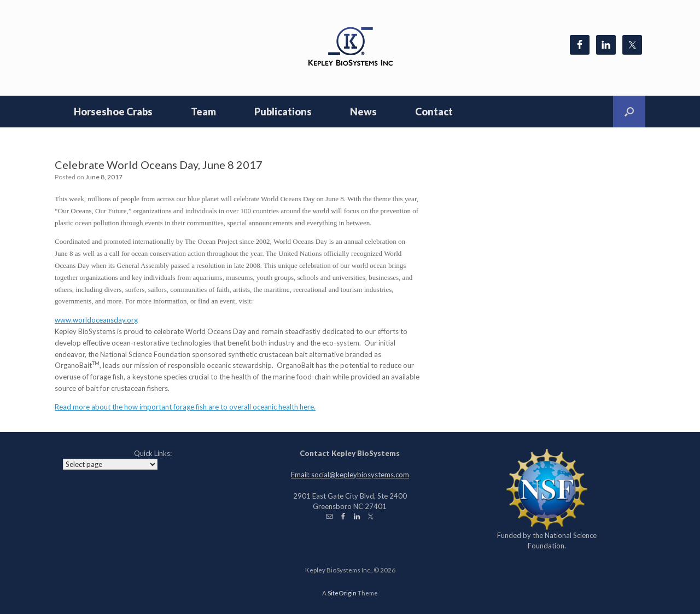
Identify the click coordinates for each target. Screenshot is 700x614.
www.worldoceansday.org (96, 320)
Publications (283, 112)
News (363, 112)
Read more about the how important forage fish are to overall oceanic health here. (185, 407)
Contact (434, 112)
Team (203, 112)
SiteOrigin (342, 593)
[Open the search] (629, 112)
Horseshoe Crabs (113, 112)
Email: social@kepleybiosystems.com (350, 475)
